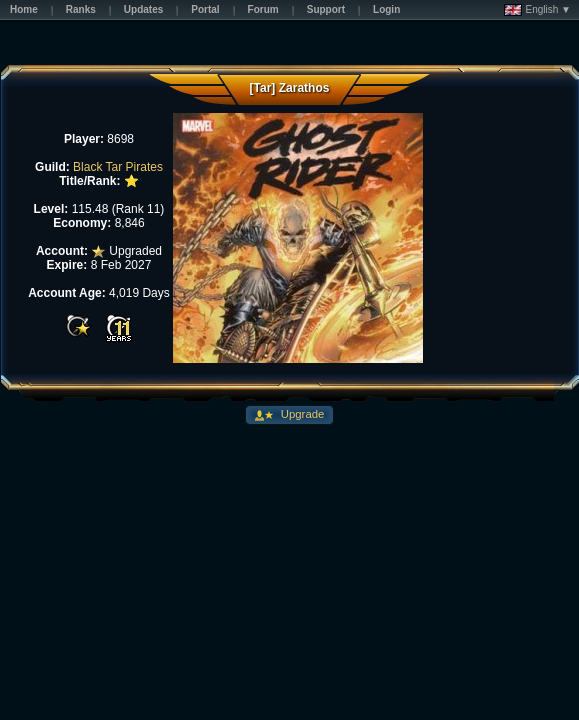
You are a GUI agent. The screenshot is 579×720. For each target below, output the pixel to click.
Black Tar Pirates (118, 167)
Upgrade (301, 414)
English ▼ (537, 10)
